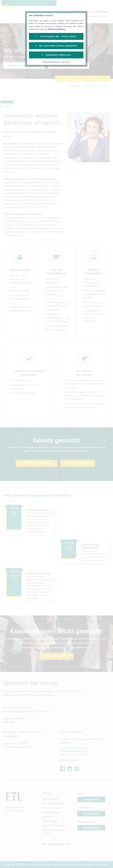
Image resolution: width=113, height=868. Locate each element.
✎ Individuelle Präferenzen (56, 55)
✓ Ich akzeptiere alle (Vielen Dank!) (56, 36)
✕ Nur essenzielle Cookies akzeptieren (56, 46)
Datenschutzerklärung (57, 29)
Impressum (65, 62)
